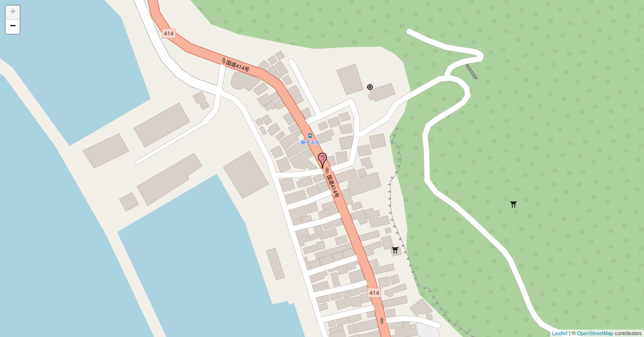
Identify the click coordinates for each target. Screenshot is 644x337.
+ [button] (13, 13)
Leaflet (560, 333)
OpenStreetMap (595, 333)
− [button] (13, 27)
